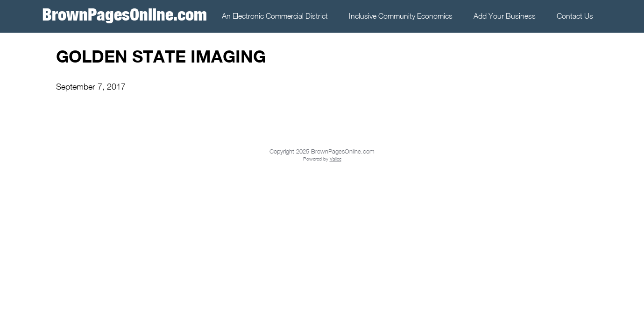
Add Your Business (505, 16)
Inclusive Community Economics (401, 16)
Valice (336, 159)
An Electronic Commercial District (275, 16)
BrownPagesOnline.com (124, 14)
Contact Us (575, 16)
